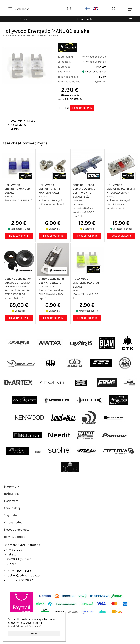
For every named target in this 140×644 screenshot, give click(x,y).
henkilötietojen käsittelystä (25, 626)
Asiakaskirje (13, 508)
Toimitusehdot (14, 537)
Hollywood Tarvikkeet (35, 35)
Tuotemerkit (13, 487)
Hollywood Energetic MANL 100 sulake (86, 283)
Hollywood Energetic (94, 57)
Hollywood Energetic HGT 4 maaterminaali (49, 189)
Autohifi (17, 35)
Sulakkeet (54, 35)
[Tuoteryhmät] (19, 9)
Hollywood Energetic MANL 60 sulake (17, 189)
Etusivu (24, 19)
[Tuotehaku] (54, 9)
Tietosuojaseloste (17, 530)
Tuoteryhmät (84, 19)
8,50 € (100, 82)
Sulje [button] (34, 633)
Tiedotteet (11, 501)
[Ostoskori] (130, 9)
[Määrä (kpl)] (61, 108)
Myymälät (11, 515)
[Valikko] (130, 19)
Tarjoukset (11, 494)
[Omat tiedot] (113, 9)
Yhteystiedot (13, 522)
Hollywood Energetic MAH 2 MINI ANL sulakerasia (121, 189)
